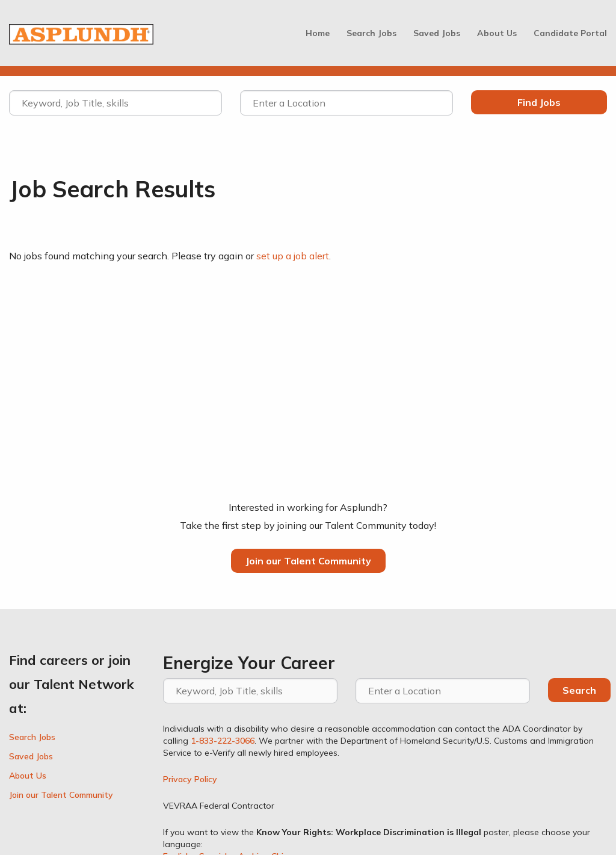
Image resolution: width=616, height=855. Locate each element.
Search (579, 690)
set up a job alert (293, 256)
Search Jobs (371, 33)
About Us (497, 33)
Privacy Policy (190, 779)
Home (318, 33)
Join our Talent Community (308, 561)
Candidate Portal (570, 33)
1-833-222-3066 (223, 741)
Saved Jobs (437, 33)
